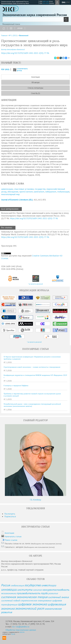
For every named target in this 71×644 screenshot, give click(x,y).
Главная (4, 35)
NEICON (22, 632)
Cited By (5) (35, 93)
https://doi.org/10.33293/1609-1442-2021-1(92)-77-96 (34, 218)
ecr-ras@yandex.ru (21, 627)
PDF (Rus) (5, 69)
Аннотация (35, 77)
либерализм (51, 192)
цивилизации (7, 189)
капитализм (39, 192)
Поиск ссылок (11, 540)
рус (68, 2)
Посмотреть (10, 514)
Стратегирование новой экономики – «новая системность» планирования (32, 367)
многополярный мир (10, 194)
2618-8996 (46, 3)
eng (64, 2)
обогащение (13, 192)
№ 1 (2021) (13, 35)
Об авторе (36, 82)
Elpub (13, 634)
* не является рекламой (35, 284)
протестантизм (26, 192)
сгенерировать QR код (19, 70)
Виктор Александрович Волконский (13, 49)
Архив (20, 28)
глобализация (63, 192)
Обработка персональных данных (21, 630)
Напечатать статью (13, 537)
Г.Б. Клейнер (35, 500)
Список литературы (35, 88)
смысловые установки (24, 189)
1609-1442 (46, 1)
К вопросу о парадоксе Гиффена (16, 386)
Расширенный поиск (11, 24)
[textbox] (35, 19)
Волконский (24, 35)
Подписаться (10, 516)
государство (40, 189)
